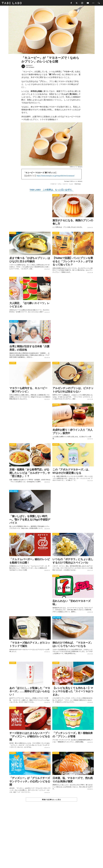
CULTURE (13, 618)
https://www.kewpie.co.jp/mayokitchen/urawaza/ (56, 176)
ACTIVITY (56, 196)
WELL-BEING (14, 322)
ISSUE (55, 708)
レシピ (71, 184)
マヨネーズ (54, 184)
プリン (60, 184)
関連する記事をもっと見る (51, 800)
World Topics (78, 184)
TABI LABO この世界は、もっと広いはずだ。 (51, 190)
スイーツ (66, 184)
